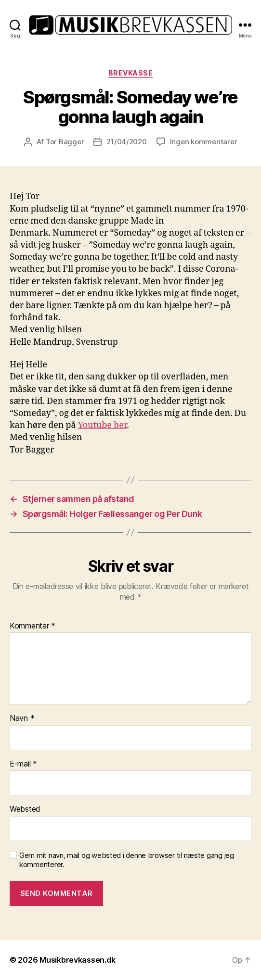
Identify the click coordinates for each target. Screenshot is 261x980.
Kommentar (33, 626)
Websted (25, 809)
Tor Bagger (65, 142)
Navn (22, 718)
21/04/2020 (126, 142)
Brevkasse (131, 73)
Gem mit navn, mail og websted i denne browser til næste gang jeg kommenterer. (127, 860)
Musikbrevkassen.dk (77, 960)
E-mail (23, 764)
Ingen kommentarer (204, 142)
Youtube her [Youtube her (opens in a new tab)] (102, 425)
